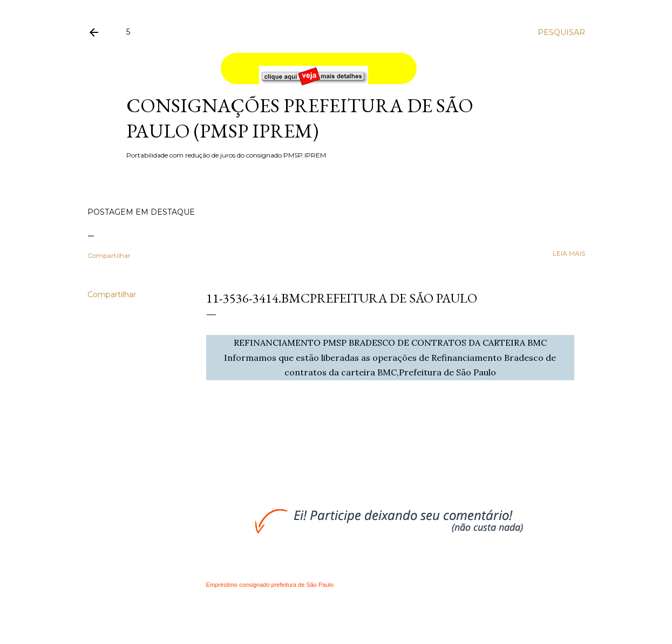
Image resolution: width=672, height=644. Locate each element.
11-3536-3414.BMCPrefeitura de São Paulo (342, 298)
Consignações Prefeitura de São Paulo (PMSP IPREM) (300, 118)
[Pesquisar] (561, 32)
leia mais (569, 253)
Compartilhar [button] (109, 255)
